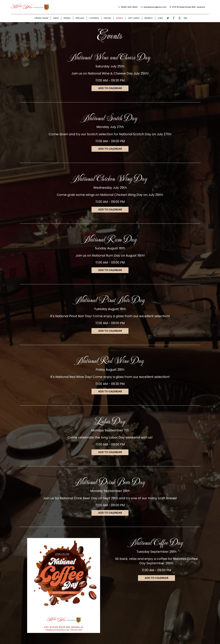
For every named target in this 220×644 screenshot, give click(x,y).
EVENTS (120, 18)
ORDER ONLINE (41, 18)
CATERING (94, 18)
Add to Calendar (110, 88)
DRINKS (67, 18)
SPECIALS (80, 18)
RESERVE (149, 18)
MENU (56, 18)
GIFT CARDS (134, 18)
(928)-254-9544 (128, 7)
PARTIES (107, 18)
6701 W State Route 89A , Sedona (187, 7)
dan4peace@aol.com (154, 7)
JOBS (160, 18)
